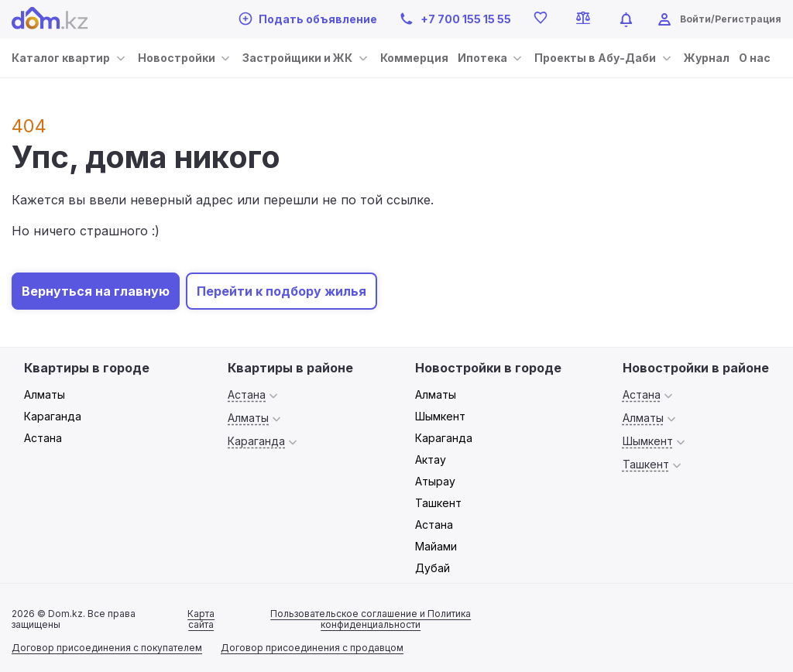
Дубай (433, 568)
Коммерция (414, 58)
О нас (755, 58)
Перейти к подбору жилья (281, 291)
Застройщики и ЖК (297, 58)
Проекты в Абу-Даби (595, 58)
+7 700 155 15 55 (455, 19)
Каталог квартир (61, 58)
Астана (43, 438)
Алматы (45, 394)
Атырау (435, 481)
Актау (431, 459)
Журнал (707, 58)
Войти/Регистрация (731, 19)
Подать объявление (308, 19)
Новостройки (177, 58)
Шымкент (440, 416)
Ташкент (438, 503)
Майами (436, 546)
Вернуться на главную (96, 291)
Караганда (53, 416)
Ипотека (482, 58)
